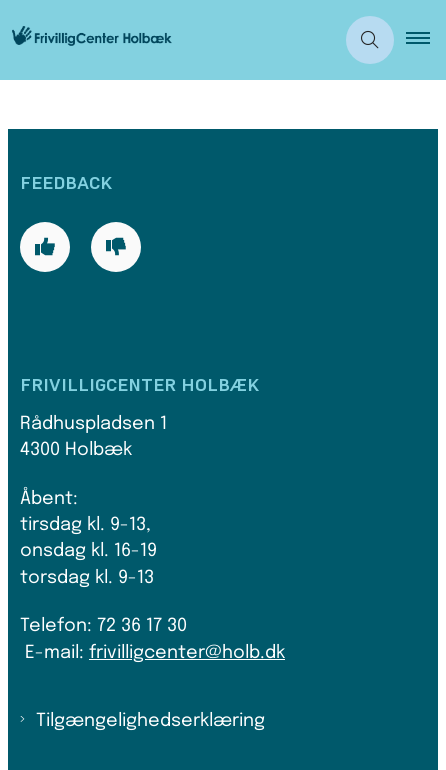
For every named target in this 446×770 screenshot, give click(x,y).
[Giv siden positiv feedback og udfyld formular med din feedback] (45, 247)
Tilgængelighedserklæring (150, 721)
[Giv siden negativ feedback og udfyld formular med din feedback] (116, 247)
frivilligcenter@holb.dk (187, 653)
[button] (426, 40)
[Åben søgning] (370, 40)
